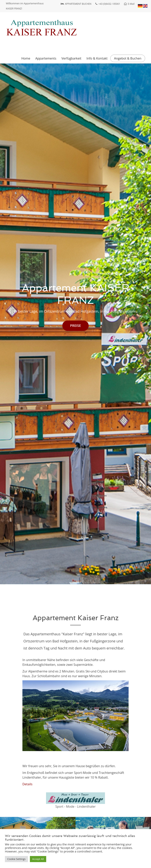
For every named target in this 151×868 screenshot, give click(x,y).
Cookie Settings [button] (16, 859)
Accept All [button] (38, 859)
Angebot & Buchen (128, 58)
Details (27, 784)
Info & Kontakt (97, 58)
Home (26, 58)
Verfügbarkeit (71, 58)
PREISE (76, 326)
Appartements (46, 58)
